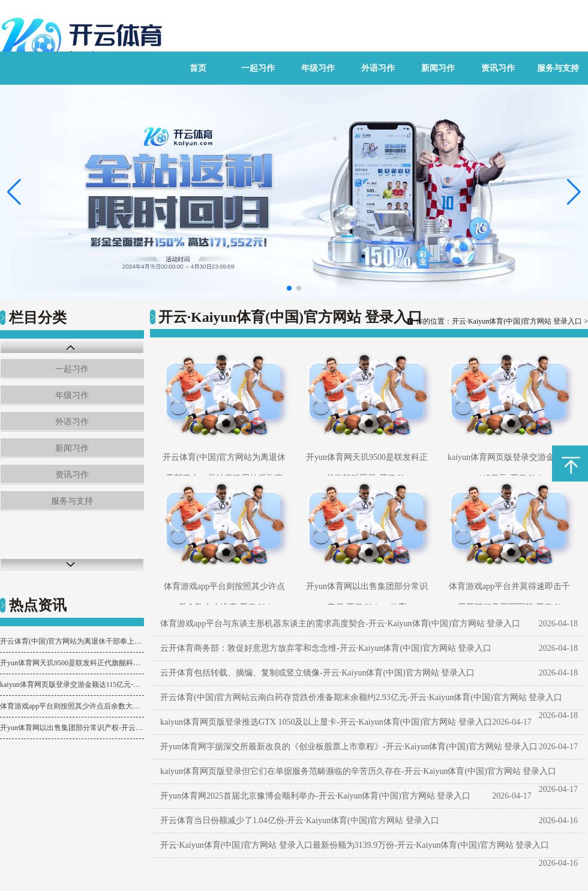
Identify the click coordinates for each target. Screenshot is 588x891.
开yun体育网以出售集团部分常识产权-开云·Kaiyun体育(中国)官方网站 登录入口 (72, 728)
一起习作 (258, 68)
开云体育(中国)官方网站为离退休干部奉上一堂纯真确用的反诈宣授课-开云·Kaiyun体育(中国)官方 (72, 641)
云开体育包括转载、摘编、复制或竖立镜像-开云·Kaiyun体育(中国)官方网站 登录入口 (317, 673)
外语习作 (378, 68)
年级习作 (318, 68)
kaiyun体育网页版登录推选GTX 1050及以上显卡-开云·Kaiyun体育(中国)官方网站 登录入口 (326, 722)
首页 (198, 68)
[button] (574, 192)
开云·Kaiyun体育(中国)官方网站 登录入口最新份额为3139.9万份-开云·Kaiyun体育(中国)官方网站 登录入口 (355, 845)
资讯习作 (498, 68)
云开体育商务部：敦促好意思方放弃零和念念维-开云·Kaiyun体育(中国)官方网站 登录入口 (326, 648)
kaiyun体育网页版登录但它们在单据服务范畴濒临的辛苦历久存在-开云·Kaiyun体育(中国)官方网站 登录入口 (358, 771)
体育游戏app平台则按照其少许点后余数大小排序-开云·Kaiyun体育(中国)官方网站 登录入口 (72, 706)
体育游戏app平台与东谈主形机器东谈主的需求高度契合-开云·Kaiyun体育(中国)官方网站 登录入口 (340, 624)
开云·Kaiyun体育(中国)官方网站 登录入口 (517, 321)
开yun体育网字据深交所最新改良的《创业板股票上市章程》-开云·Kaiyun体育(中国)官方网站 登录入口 (349, 747)
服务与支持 (558, 68)
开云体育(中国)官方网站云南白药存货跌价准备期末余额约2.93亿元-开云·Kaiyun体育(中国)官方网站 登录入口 (361, 697)
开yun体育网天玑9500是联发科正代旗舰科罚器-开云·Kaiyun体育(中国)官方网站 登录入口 (72, 663)
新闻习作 (438, 68)
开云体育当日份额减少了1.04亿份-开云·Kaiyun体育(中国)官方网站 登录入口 (300, 820)
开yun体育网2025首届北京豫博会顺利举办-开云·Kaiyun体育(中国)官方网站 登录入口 (315, 796)
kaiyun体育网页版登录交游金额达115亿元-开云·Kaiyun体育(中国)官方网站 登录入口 (72, 684)
